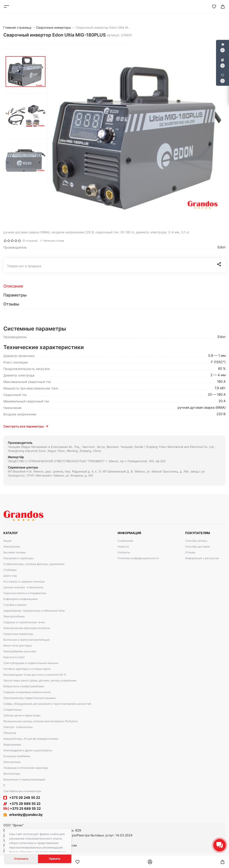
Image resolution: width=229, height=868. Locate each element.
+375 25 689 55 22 (22, 809)
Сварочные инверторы (18, 634)
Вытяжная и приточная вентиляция (27, 640)
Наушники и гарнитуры (18, 558)
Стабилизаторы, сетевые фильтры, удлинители (34, 564)
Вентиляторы (12, 774)
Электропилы (12, 762)
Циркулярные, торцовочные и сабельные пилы (34, 611)
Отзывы (190, 552)
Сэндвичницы (13, 710)
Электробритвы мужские (20, 651)
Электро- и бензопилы (18, 727)
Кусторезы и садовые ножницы (24, 581)
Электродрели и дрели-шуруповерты (28, 750)
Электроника (12, 547)
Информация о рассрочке (202, 558)
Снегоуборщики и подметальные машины (31, 663)
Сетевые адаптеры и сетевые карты (27, 669)
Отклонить (21, 859)
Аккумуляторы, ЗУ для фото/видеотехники (31, 739)
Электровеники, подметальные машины (30, 698)
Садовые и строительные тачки (24, 622)
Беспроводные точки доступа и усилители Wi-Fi (35, 675)
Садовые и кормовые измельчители (27, 692)
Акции (7, 541)
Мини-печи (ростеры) (18, 646)
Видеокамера (12, 744)
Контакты (124, 552)
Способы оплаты (196, 541)
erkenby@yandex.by (26, 815)
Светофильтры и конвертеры (22, 791)
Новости (123, 547)
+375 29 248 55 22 (25, 798)
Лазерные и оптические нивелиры (26, 768)
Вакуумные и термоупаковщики (24, 779)
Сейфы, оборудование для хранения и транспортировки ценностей (47, 704)
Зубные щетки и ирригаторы (22, 715)
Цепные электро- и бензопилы (23, 587)
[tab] (114, 286)
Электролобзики (14, 616)
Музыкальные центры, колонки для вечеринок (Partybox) (40, 721)
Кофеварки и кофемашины (21, 599)
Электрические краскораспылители (27, 628)
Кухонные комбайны (17, 756)
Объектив (10, 733)
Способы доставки (197, 547)
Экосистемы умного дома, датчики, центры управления (40, 680)
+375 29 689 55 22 (22, 804)
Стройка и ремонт (15, 605)
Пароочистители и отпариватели (25, 593)
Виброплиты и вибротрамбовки (24, 686)
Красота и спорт (14, 657)
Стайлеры (10, 570)
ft (4, 785)
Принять (55, 859)
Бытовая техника (15, 552)
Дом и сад (10, 576)
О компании (125, 541)
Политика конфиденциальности (138, 558)
